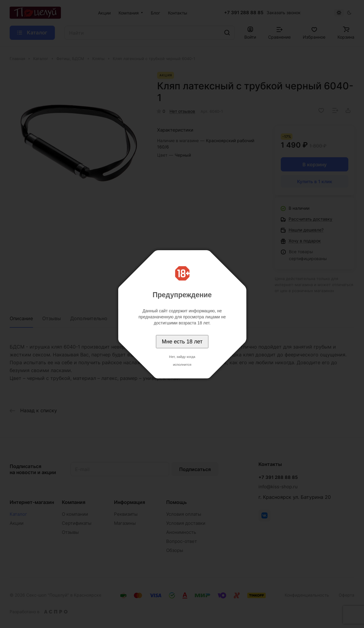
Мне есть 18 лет (182, 342)
